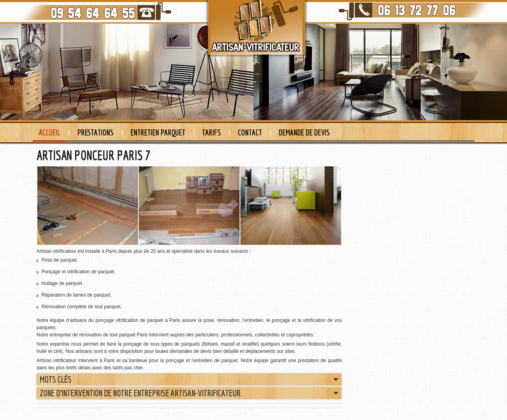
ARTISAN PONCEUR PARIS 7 (93, 155)
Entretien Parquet (158, 132)
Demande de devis (304, 132)
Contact (250, 132)
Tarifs (212, 132)
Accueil (50, 132)
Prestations (96, 132)
